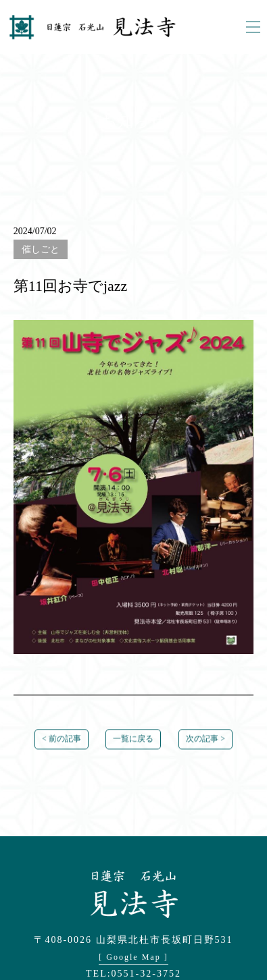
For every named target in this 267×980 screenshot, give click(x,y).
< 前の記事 (62, 740)
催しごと (41, 249)
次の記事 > (205, 740)
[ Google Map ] (133, 957)
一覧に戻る (133, 740)
